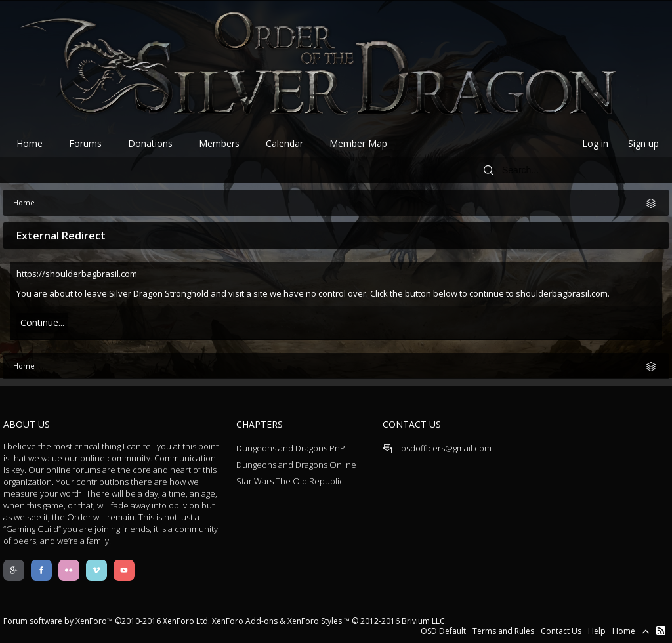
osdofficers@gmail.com (437, 448)
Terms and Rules (503, 631)
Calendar (284, 143)
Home (30, 143)
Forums (85, 143)
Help (597, 631)
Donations (150, 143)
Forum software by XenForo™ (107, 621)
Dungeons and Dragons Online (296, 465)
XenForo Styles (315, 621)
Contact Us (561, 631)
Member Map (358, 143)
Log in (595, 143)
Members (219, 143)
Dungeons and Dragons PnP (291, 448)
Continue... (42, 322)
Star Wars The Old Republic (290, 481)
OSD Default (443, 631)
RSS (661, 631)
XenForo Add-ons (245, 621)
